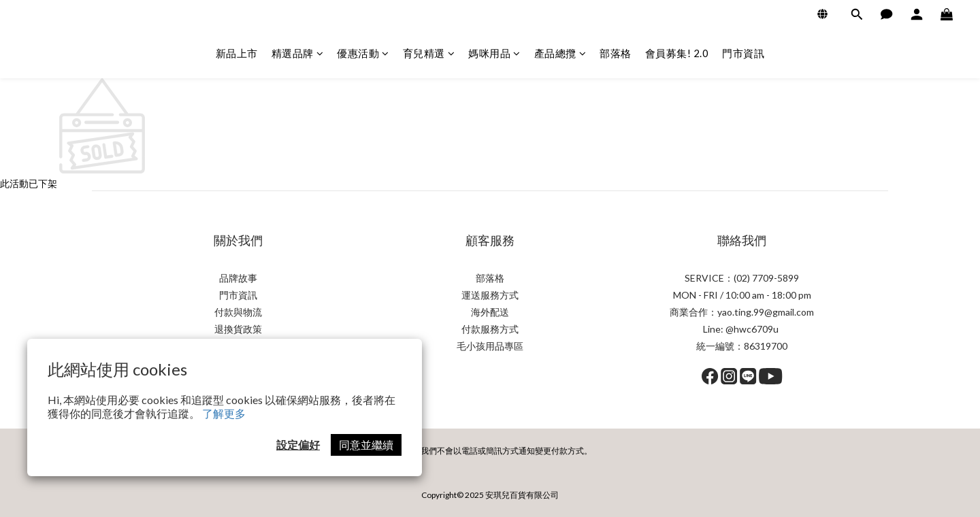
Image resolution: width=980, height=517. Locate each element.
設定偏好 (298, 445)
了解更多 (224, 413)
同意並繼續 (366, 445)
